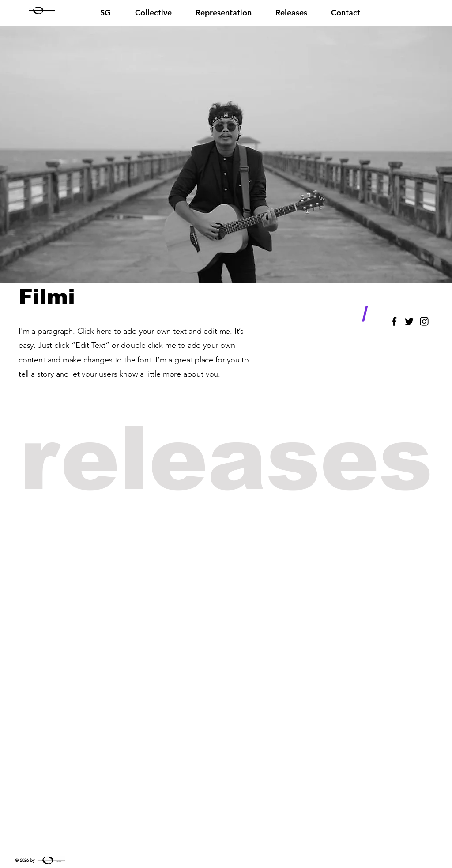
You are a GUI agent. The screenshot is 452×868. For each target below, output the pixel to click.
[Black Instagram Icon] (424, 321)
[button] (224, 11)
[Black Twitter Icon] (409, 321)
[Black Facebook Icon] (394, 321)
